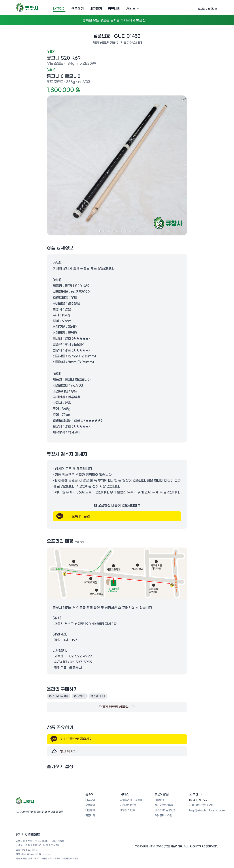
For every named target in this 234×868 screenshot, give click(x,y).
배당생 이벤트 (127, 812)
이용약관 (159, 802)
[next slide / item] (185, 166)
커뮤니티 (114, 9)
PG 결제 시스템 (163, 817)
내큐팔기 (96, 9)
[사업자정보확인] (69, 860)
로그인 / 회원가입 (208, 9)
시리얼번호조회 (128, 807)
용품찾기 (78, 9)
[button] (99, 232)
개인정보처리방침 (164, 807)
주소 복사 (79, 542)
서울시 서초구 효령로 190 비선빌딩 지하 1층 (85, 625)
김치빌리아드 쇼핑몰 (131, 802)
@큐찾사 (76, 669)
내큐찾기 (59, 9)
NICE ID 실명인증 (165, 812)
